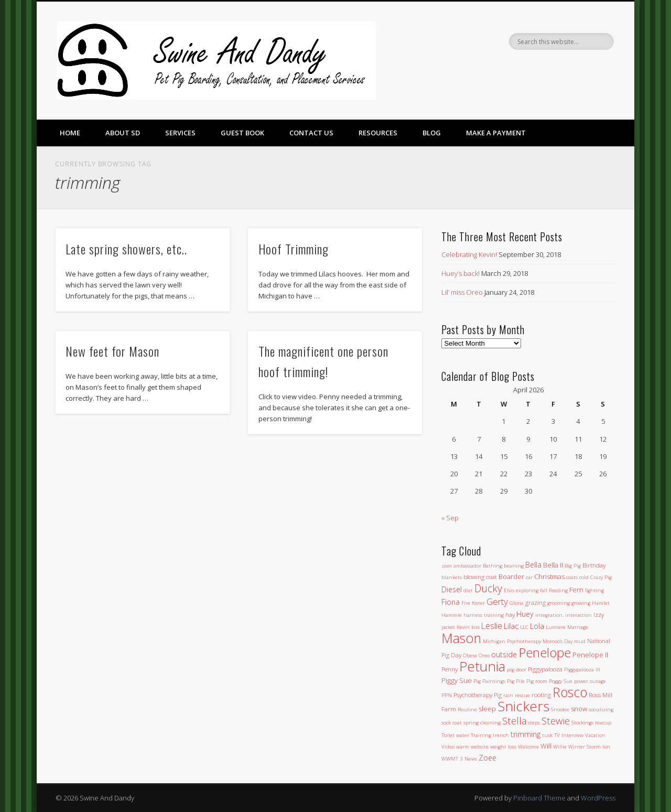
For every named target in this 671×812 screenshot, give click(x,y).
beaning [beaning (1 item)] (514, 566)
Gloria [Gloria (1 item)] (517, 603)
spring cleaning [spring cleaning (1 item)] (482, 723)
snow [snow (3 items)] (579, 709)
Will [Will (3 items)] (546, 746)
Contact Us (311, 133)
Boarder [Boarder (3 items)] (511, 576)
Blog (432, 133)
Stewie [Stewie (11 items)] (556, 720)
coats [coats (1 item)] (572, 577)
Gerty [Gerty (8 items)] (497, 601)
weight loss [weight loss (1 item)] (503, 747)
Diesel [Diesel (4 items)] (452, 589)
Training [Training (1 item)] (481, 735)
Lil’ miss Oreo (462, 292)
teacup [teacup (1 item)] (603, 723)
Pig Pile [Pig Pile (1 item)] (516, 681)
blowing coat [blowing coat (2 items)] (480, 576)
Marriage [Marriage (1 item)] (578, 627)
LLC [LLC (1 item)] (524, 627)
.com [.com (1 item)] (447, 566)
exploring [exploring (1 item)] (527, 590)
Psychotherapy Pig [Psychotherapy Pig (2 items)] (478, 695)
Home (70, 133)
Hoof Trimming (294, 249)
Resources (378, 133)
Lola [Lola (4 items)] (537, 626)
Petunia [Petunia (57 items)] (482, 666)
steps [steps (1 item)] (534, 723)
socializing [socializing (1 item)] (601, 709)
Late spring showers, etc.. (126, 249)
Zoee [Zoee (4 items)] (488, 758)
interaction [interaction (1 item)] (578, 615)
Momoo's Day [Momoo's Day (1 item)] (558, 641)
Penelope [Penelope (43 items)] (545, 652)
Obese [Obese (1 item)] (470, 655)
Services (180, 133)
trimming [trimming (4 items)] (526, 734)
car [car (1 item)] (529, 577)
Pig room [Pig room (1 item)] (537, 681)
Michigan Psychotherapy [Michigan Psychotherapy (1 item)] (512, 641)
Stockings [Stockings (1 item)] (582, 723)
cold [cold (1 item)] (584, 577)
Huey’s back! (461, 273)
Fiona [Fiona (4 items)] (451, 602)
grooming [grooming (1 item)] (559, 603)
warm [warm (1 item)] (463, 747)
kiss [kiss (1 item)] (475, 627)
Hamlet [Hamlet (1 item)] (601, 603)
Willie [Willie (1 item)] (560, 747)
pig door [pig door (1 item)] (517, 670)
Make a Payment (496, 133)
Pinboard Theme (539, 798)
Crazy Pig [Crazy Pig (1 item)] (601, 577)
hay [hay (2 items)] (510, 614)
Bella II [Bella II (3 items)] (553, 565)
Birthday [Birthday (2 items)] (594, 565)
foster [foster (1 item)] (478, 603)
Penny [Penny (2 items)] (450, 669)
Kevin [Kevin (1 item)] (463, 627)
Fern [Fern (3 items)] (576, 590)
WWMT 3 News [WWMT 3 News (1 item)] (459, 759)
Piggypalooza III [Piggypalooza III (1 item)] (582, 670)
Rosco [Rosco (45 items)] (570, 692)
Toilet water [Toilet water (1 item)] (455, 735)
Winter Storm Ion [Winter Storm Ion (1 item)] (589, 747)
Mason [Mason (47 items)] (461, 638)
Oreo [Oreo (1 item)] (484, 655)
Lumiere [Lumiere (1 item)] (556, 627)
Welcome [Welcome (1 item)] (528, 747)
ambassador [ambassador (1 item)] (467, 566)
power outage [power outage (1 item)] (590, 681)
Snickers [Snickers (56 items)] (523, 706)
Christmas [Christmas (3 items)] (549, 576)
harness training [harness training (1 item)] (484, 615)
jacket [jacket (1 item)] (448, 627)
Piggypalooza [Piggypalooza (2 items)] (545, 669)
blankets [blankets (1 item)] (452, 577)
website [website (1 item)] (480, 747)
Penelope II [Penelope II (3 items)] (590, 655)
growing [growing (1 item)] (581, 603)
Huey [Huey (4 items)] (525, 614)
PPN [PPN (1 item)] (447, 695)
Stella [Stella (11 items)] (514, 720)
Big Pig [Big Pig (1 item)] (573, 566)
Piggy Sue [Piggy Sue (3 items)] (457, 680)
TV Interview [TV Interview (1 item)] (569, 735)
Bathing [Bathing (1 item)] (493, 566)
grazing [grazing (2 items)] (535, 602)
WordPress (598, 798)
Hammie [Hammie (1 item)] (452, 615)
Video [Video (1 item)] (448, 747)
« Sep (450, 518)
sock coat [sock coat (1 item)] (452, 723)
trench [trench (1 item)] (501, 735)
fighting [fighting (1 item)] (594, 590)
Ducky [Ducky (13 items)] (488, 588)
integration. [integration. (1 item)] (549, 615)
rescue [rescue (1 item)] (522, 695)
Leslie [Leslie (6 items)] (492, 626)
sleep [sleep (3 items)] (487, 709)
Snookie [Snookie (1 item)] (560, 709)
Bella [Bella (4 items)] (533, 565)
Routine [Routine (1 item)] (467, 709)
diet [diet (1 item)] (468, 590)
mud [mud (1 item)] (580, 641)
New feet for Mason (112, 351)
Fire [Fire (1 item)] (466, 603)
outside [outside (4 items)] (504, 654)
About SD (123, 133)
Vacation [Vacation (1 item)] (595, 735)
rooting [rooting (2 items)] (541, 695)
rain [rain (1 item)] (508, 695)
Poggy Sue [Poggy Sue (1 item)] (561, 681)
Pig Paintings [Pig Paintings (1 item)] (489, 681)
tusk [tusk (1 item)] (547, 735)
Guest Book (242, 133)
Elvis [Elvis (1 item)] (509, 590)
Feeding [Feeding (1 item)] (558, 590)
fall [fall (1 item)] (544, 590)
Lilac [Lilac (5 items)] (511, 626)
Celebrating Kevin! (469, 254)
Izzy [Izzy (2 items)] (599, 614)
